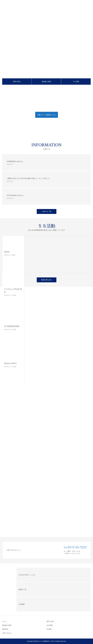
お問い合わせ (7, 633)
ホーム (4, 621)
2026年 (7, 252)
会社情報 (50, 625)
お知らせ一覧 (47, 211)
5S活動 (13, 255)
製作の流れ (17, 82)
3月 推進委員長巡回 (12, 326)
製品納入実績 (46, 82)
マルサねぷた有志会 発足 (13, 291)
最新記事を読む (47, 280)
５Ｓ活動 (76, 82)
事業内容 (5, 629)
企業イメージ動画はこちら (47, 115)
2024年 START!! (10, 363)
